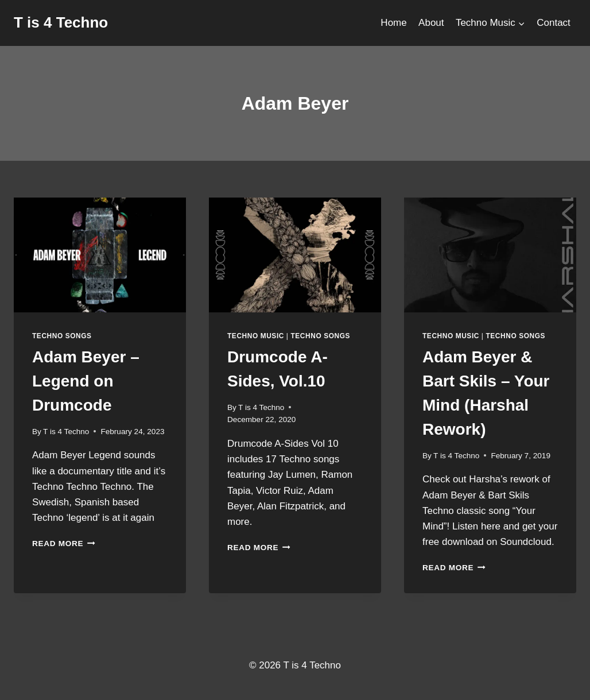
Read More (64, 544)
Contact (554, 23)
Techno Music (256, 336)
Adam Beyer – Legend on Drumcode (86, 381)
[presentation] (100, 255)
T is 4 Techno (66, 432)
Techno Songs (62, 336)
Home (393, 23)
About (431, 23)
